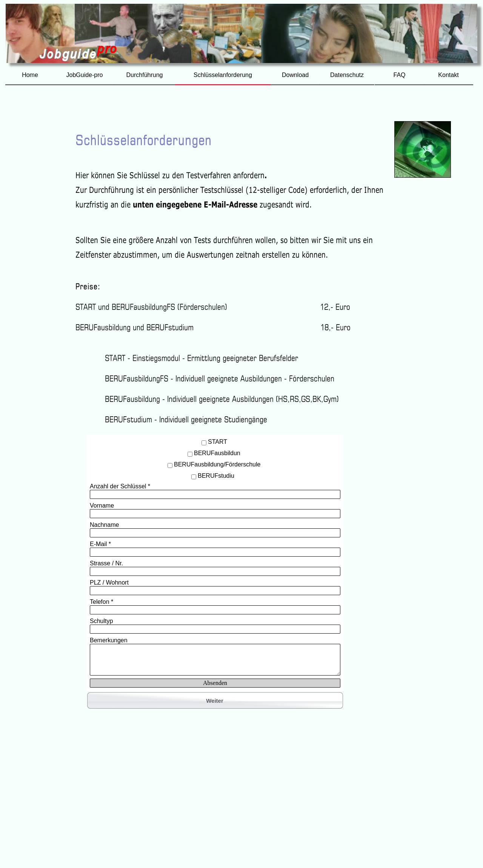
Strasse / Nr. (106, 563)
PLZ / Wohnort (109, 583)
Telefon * (102, 602)
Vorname (102, 506)
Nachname (104, 525)
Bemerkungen (109, 640)
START (218, 442)
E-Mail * (100, 544)
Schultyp (101, 621)
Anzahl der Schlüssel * (120, 486)
